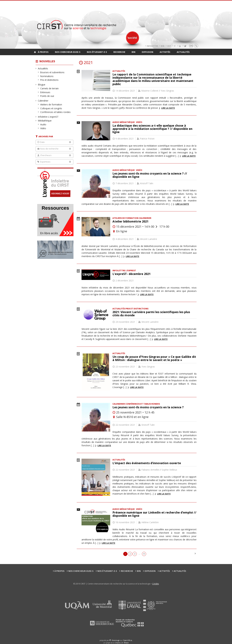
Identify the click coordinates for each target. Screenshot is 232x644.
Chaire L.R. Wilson (122, 643)
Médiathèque (45, 121)
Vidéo (43, 128)
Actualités (183, 52)
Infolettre (152, 46)
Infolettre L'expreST (48, 117)
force (116, 640)
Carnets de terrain (50, 88)
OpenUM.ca (127, 640)
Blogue (42, 85)
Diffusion (147, 52)
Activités (165, 52)
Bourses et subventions (52, 72)
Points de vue (47, 96)
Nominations (47, 76)
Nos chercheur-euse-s (68, 52)
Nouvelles (47, 61)
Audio (43, 124)
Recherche (119, 52)
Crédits (156, 584)
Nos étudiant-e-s (97, 52)
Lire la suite (168, 108)
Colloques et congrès (51, 108)
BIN (163, 46)
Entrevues (45, 92)
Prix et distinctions (49, 80)
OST (169, 46)
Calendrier (43, 101)
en (191, 46)
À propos (43, 52)
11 (144, 554)
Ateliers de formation (51, 104)
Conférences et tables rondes (56, 112)
